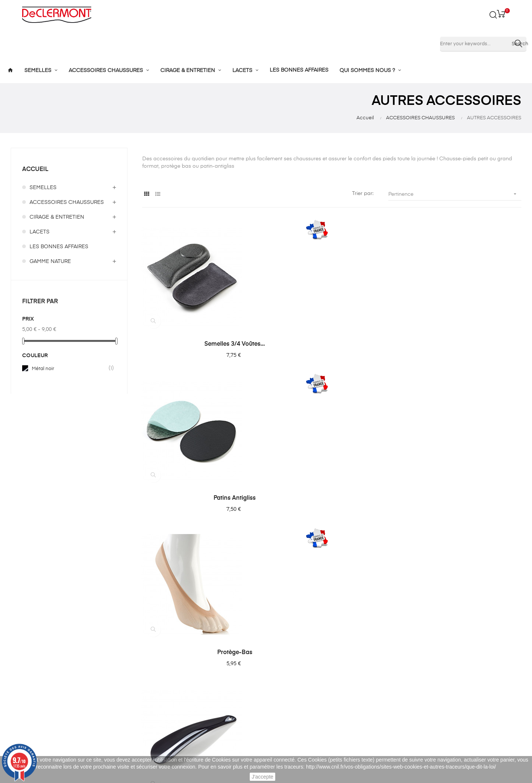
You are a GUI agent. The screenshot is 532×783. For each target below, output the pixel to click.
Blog (235, 702)
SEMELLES (43, 188)
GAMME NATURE (50, 261)
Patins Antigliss (332, 344)
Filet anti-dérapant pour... (463, 498)
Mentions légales (250, 649)
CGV (235, 662)
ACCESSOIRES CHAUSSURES (67, 202)
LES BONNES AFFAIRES (59, 247)
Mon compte (333, 636)
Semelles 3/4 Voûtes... (200, 344)
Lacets (149, 689)
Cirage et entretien (163, 676)
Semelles (151, 636)
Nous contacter (248, 689)
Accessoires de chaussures (174, 662)
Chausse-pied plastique (332, 498)
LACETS (40, 232)
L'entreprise (243, 636)
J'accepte (262, 777)
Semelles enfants (161, 649)
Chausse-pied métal (200, 498)
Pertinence (455, 194)
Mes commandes (339, 649)
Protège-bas (463, 344)
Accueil (35, 170)
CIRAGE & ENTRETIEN (57, 217)
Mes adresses (335, 662)
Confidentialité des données (264, 676)
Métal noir (69, 369)
